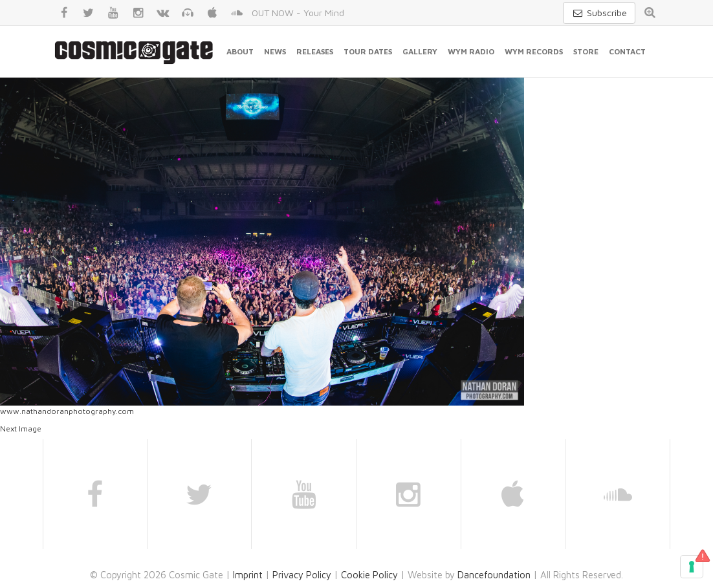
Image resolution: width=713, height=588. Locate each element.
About (240, 51)
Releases (315, 51)
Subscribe (599, 13)
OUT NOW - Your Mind (298, 13)
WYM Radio (471, 51)
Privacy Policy (302, 575)
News (275, 51)
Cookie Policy (369, 575)
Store (586, 51)
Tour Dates (368, 51)
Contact (627, 51)
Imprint (248, 575)
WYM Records (534, 51)
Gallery (420, 51)
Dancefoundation (494, 575)
